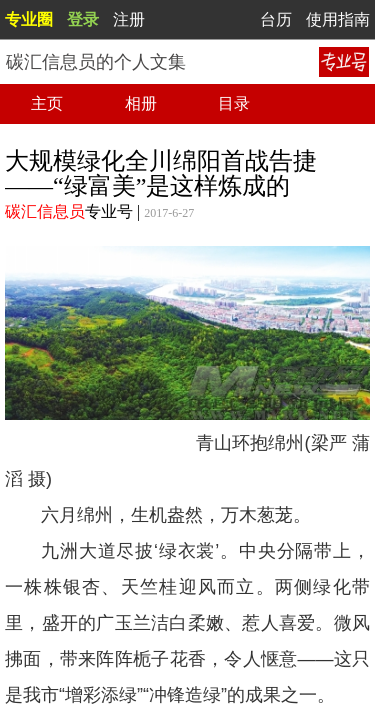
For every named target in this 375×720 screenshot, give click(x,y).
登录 (83, 19)
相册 (141, 103)
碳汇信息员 (45, 211)
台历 (276, 19)
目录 (234, 103)
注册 (129, 19)
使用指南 (338, 19)
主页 (47, 103)
